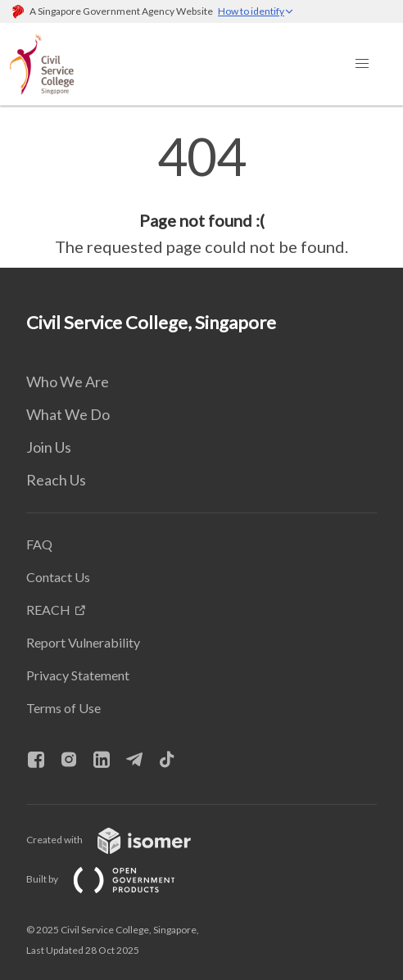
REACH (48, 610)
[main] (201, 195)
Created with (122, 840)
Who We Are (68, 382)
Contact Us (58, 577)
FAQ (39, 544)
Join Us (49, 447)
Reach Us (56, 480)
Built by (114, 879)
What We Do (68, 414)
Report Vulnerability (83, 642)
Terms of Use (63, 708)
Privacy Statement (78, 675)
